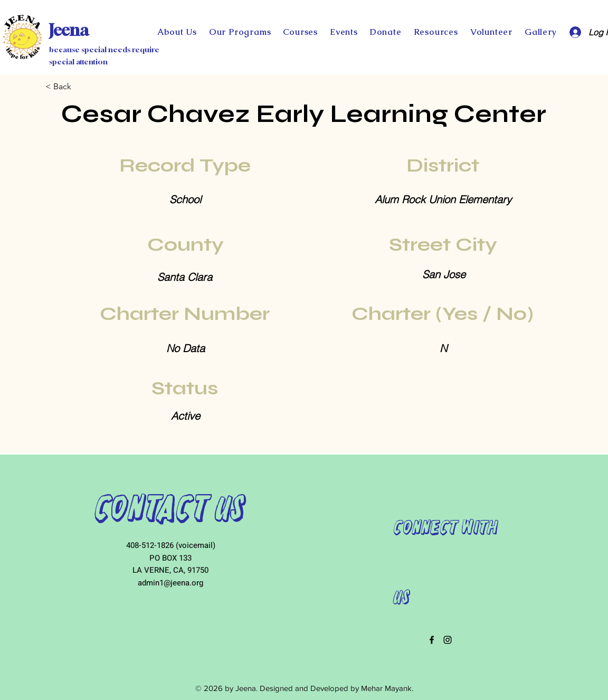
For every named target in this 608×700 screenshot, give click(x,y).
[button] (386, 32)
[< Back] (80, 87)
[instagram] (448, 640)
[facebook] (432, 640)
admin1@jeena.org (170, 583)
